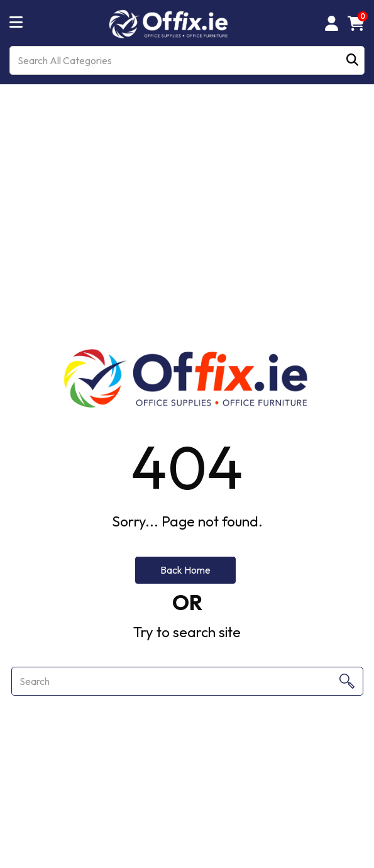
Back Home (185, 570)
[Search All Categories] (187, 60)
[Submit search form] (352, 61)
